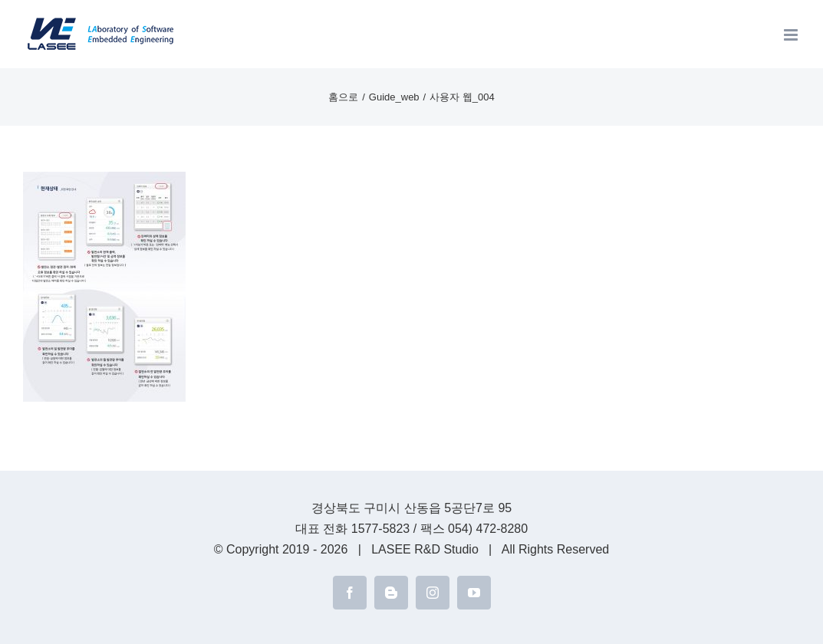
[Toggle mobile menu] (792, 35)
